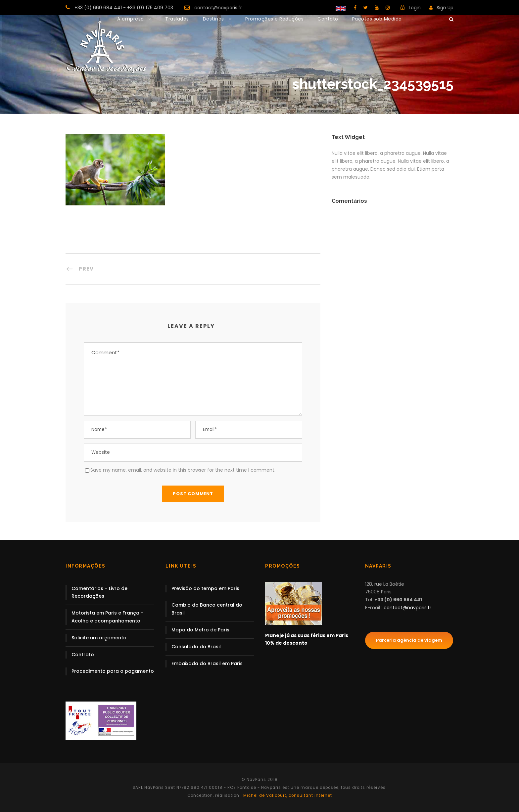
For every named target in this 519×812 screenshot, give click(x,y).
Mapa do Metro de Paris (200, 630)
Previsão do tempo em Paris (205, 588)
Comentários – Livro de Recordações (99, 592)
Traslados (177, 19)
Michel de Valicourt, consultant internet (287, 795)
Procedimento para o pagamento (113, 671)
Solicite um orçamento (99, 638)
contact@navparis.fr (218, 8)
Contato (328, 19)
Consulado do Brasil (196, 647)
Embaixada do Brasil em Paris (207, 663)
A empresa (131, 19)
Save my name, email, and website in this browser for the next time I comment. (183, 470)
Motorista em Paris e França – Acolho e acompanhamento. (108, 617)
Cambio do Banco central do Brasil (207, 609)
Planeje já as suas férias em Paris (307, 635)
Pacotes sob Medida (377, 19)
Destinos (213, 19)
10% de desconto (286, 643)
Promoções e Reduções (274, 19)
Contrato (83, 655)
